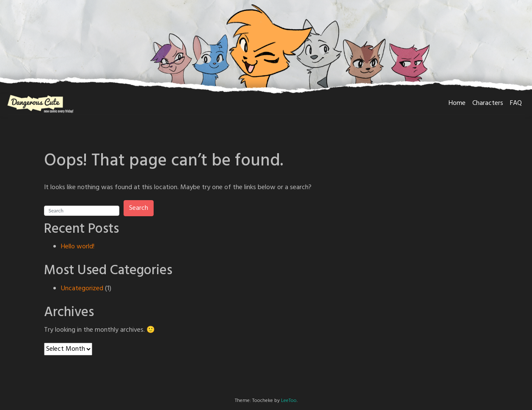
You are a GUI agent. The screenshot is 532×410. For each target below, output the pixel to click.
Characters (488, 103)
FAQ (516, 103)
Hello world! (78, 247)
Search (139, 208)
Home (457, 103)
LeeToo (289, 401)
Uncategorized (82, 289)
